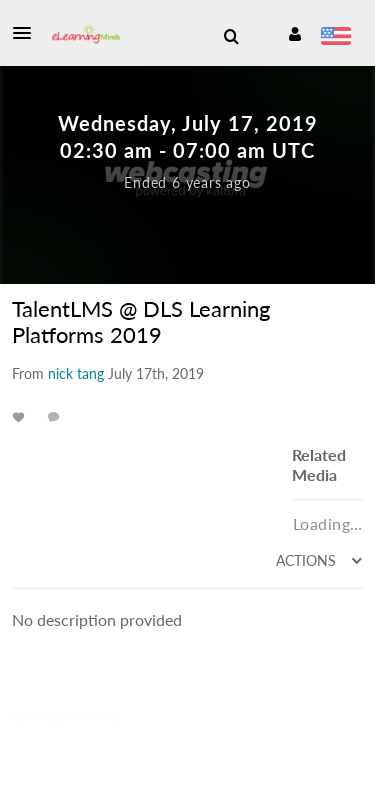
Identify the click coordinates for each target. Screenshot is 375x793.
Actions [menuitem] (308, 560)
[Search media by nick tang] (76, 373)
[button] (28, 33)
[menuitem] (231, 37)
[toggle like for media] (21, 416)
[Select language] (335, 38)
